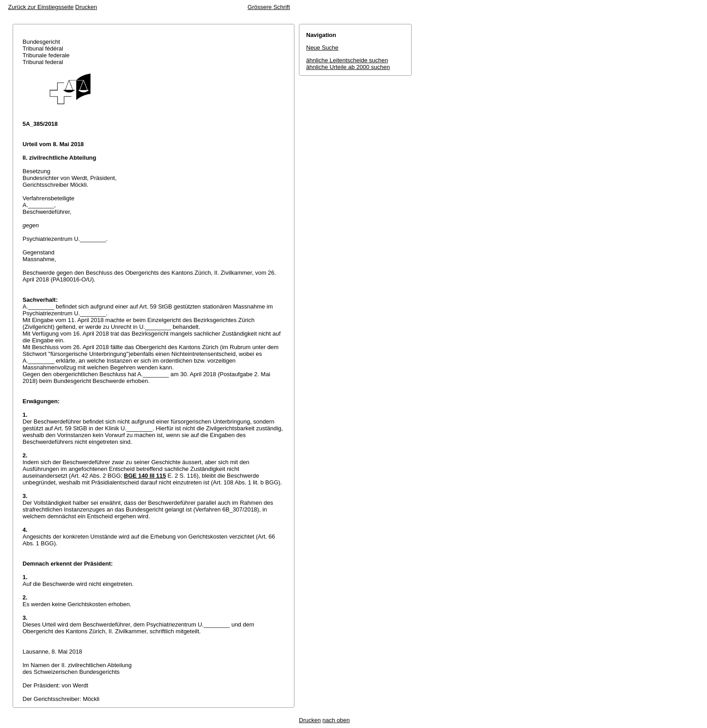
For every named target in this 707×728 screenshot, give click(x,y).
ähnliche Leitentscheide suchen (347, 60)
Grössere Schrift (269, 7)
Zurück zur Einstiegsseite (41, 7)
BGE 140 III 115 (145, 476)
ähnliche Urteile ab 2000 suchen (348, 67)
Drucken (86, 7)
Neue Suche (322, 48)
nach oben (336, 720)
